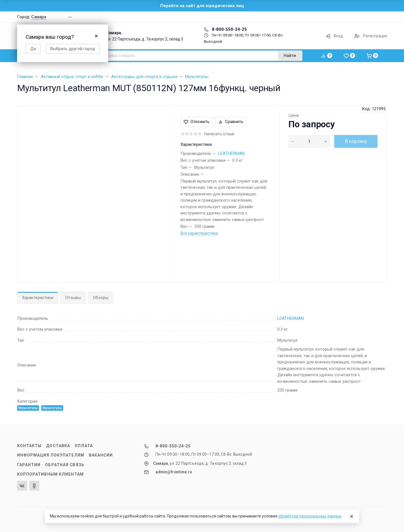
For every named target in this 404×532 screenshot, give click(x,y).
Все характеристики (199, 233)
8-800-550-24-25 (225, 29)
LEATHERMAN (231, 154)
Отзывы (73, 298)
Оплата (84, 446)
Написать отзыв (219, 134)
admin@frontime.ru (174, 472)
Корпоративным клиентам (50, 474)
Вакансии (101, 455)
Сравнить (231, 122)
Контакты (29, 446)
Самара (39, 17)
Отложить (197, 122)
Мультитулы (28, 408)
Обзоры (101, 298)
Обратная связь (65, 465)
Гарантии (29, 465)
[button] (306, 17)
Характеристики (38, 298)
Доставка (58, 446)
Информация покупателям (51, 455)
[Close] (352, 516)
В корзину (356, 141)
